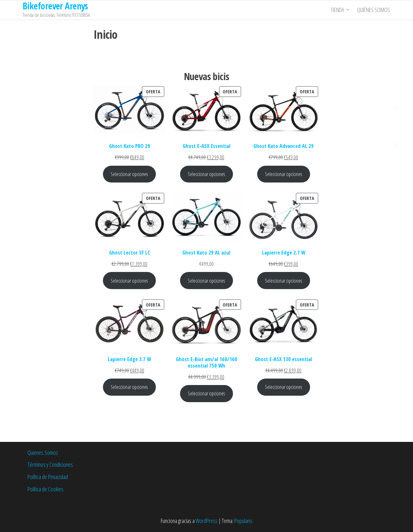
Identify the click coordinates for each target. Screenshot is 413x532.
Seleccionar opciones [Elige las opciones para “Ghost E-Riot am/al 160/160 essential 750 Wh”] (206, 393)
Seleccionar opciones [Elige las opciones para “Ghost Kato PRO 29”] (129, 174)
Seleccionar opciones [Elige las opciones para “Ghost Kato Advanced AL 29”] (284, 174)
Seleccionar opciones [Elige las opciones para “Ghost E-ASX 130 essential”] (284, 387)
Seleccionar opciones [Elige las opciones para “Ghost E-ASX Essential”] (206, 174)
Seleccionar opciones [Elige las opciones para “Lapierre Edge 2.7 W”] (284, 281)
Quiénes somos (374, 10)
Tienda (338, 10)
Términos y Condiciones (50, 464)
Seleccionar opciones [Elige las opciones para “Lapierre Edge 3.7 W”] (129, 387)
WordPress (206, 521)
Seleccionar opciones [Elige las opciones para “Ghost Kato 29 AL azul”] (206, 281)
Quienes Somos (43, 453)
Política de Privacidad (48, 477)
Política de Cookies (45, 489)
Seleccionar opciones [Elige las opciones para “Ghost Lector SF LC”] (129, 281)
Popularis (243, 521)
